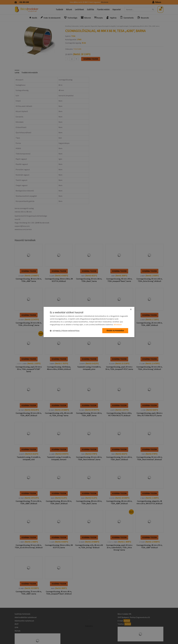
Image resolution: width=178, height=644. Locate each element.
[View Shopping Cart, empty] (160, 9)
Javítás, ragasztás (85, 26)
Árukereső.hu (89, 626)
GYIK (16, 627)
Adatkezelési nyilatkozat (24, 621)
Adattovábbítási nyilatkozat (26, 617)
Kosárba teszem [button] (29, 271)
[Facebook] (16, 2)
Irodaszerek (75, 26)
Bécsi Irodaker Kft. (125, 614)
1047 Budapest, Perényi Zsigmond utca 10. (134, 617)
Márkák (17, 631)
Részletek (105, 2)
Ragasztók (94, 26)
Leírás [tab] (17, 73)
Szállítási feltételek (22, 614)
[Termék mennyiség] (72, 59)
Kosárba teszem (91, 59)
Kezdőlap (68, 26)
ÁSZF (17, 624)
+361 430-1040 (24, 2)
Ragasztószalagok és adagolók (107, 26)
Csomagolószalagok (122, 26)
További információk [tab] (30, 73)
